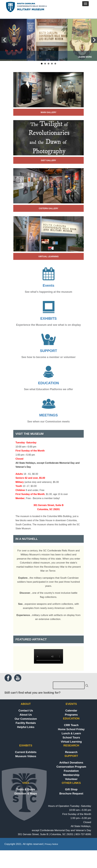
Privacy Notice (51, 844)
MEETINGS (48, 415)
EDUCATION (48, 383)
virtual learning (48, 256)
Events (48, 285)
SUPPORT (48, 351)
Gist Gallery (48, 160)
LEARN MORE (85, 57)
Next (86, 40)
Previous (11, 40)
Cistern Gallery (49, 208)
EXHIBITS (48, 318)
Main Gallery (48, 112)
